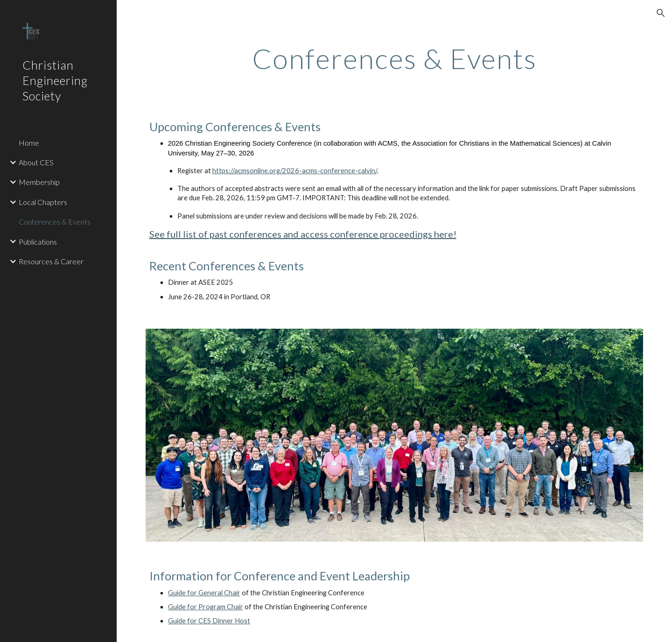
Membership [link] (39, 182)
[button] (661, 13)
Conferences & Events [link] (55, 222)
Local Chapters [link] (43, 202)
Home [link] (29, 143)
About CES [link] (36, 162)
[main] (394, 58)
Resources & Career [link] (51, 261)
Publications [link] (38, 242)
